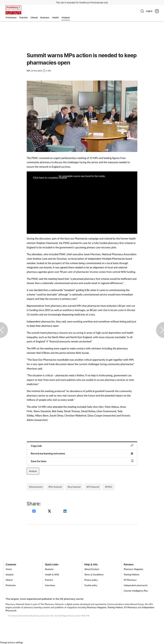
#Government (36, 487)
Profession (11, 585)
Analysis (33, 471)
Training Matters (132, 574)
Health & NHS (52, 574)
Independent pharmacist (136, 585)
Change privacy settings (11, 642)
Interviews (50, 585)
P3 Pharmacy (130, 580)
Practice (49, 580)
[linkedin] (65, 512)
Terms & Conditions (94, 574)
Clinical (9, 580)
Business (49, 569)
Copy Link (82, 446)
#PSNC (109, 487)
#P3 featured (93, 487)
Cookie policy (91, 585)
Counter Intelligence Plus (136, 591)
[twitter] (50, 512)
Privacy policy (91, 580)
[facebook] (34, 512)
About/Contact (92, 569)
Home (9, 569)
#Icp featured (74, 487)
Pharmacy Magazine (133, 569)
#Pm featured (55, 487)
